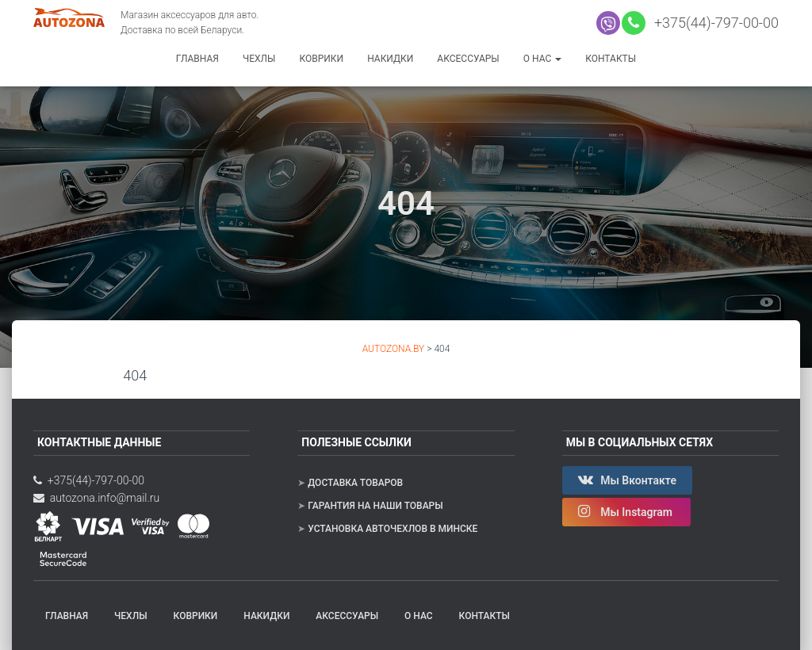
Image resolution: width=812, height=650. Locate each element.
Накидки (390, 59)
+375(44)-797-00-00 (713, 23)
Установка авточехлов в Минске (393, 529)
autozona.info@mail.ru (96, 498)
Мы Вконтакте (627, 480)
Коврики (321, 59)
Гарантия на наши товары (375, 506)
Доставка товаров (355, 483)
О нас (542, 59)
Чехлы (259, 59)
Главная (197, 59)
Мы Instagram (627, 511)
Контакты (611, 59)
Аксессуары (468, 59)
